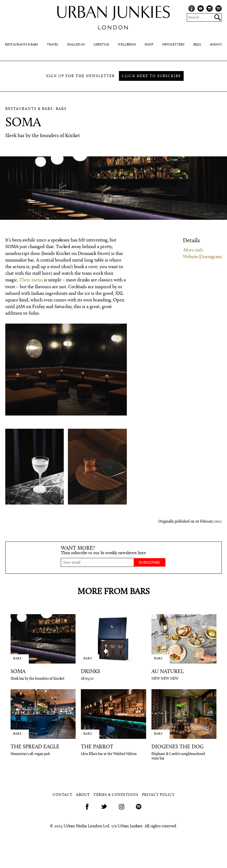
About (83, 795)
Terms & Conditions (116, 795)
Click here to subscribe (151, 76)
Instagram (212, 257)
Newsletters (173, 45)
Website (191, 257)
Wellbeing (127, 45)
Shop (149, 45)
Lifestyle (101, 45)
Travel (53, 45)
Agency (216, 45)
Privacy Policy (158, 795)
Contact (62, 795)
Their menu (31, 280)
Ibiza (197, 45)
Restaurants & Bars (22, 45)
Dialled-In (76, 45)
